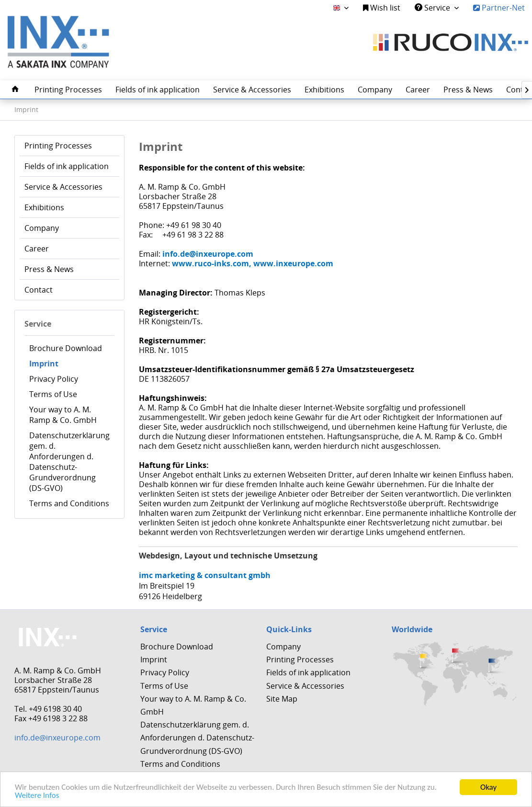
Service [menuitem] (433, 8)
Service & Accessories (63, 187)
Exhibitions (44, 207)
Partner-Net (499, 8)
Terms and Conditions (69, 503)
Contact (39, 290)
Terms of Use (53, 394)
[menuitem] (382, 8)
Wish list (382, 8)
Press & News (49, 269)
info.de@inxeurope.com (57, 738)
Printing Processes (58, 146)
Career (37, 249)
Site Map (282, 699)
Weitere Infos (37, 796)
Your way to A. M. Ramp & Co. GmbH (63, 415)
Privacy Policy (54, 379)
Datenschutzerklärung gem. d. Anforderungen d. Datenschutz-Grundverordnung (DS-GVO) (69, 462)
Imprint (44, 364)
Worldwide (412, 629)
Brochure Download (66, 348)
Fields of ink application (67, 166)
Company (42, 228)
